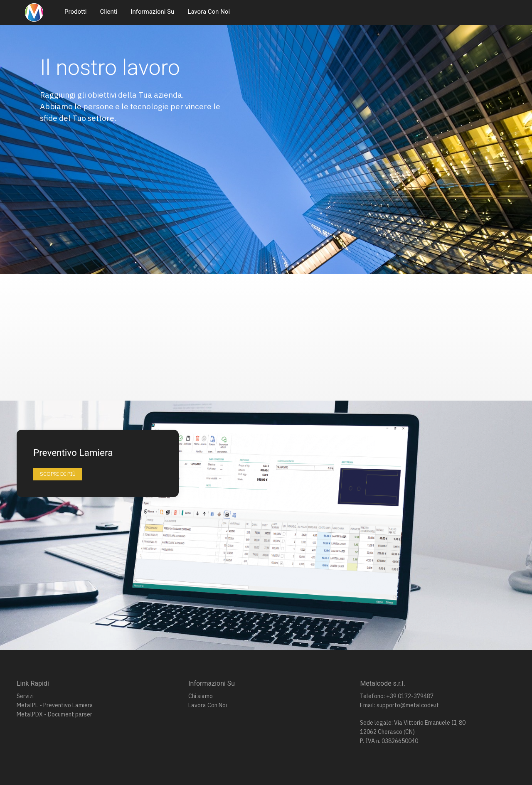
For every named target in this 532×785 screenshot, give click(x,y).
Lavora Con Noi (209, 12)
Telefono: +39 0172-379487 (397, 696)
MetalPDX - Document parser (54, 714)
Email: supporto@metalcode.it (399, 705)
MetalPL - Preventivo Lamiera (55, 705)
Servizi (25, 696)
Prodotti (75, 12)
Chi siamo (201, 696)
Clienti (108, 12)
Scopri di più (58, 474)
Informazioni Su (152, 12)
